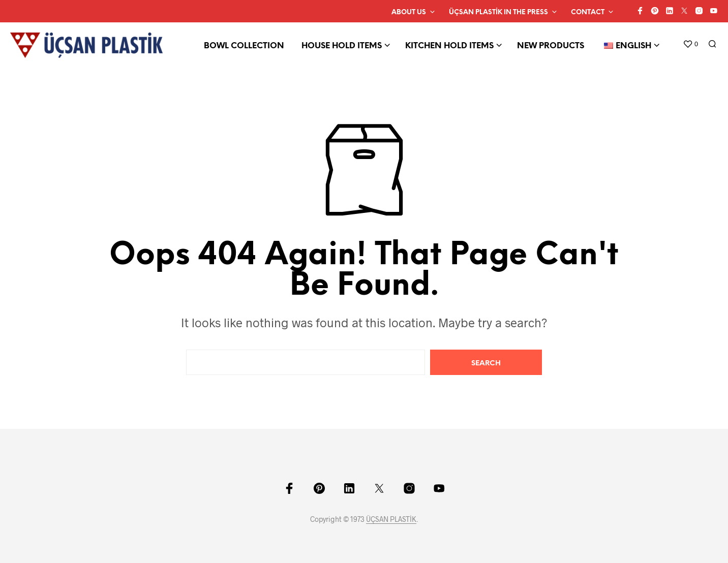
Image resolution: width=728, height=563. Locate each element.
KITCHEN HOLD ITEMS (449, 46)
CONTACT (588, 12)
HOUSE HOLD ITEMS (342, 46)
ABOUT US (409, 12)
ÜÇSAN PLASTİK (391, 519)
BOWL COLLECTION (244, 46)
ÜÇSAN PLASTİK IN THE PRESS (498, 12)
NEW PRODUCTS (551, 46)
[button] (690, 44)
